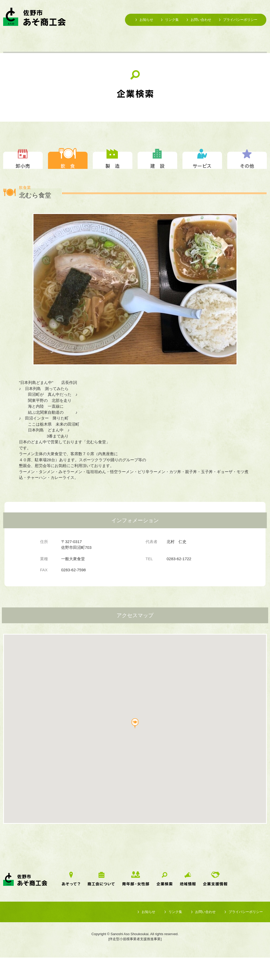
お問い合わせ (201, 20)
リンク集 (172, 20)
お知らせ (146, 20)
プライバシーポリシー (240, 20)
